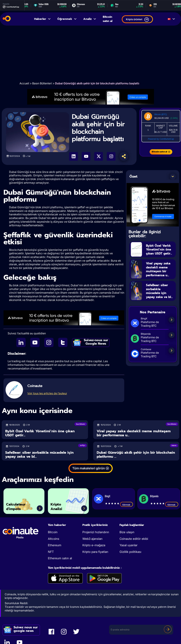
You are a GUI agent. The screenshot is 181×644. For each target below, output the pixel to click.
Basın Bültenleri (42, 83)
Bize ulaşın (127, 532)
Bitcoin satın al (108, 19)
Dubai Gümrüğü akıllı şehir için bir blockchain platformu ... (136, 454)
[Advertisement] (91, 53)
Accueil (24, 83)
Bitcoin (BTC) (161, 114)
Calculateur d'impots (18, 506)
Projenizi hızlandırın (96, 532)
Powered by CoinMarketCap (161, 139)
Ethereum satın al (60, 558)
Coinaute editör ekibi (134, 539)
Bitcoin (53, 532)
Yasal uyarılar (128, 545)
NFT (51, 552)
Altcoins (54, 539)
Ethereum (55, 545)
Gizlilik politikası (130, 552)
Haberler (43, 19)
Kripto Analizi (58, 506)
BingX (108, 496)
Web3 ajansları (92, 539)
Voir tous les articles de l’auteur (47, 393)
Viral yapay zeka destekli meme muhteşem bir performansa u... (160, 273)
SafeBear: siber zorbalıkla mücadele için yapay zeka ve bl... (159, 297)
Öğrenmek (67, 19)
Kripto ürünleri (137, 20)
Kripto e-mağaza (94, 545)
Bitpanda (154, 496)
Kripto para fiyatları (95, 552)
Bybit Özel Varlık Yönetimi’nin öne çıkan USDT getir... (160, 251)
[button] (173, 177)
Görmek (127, 505)
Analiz (90, 19)
